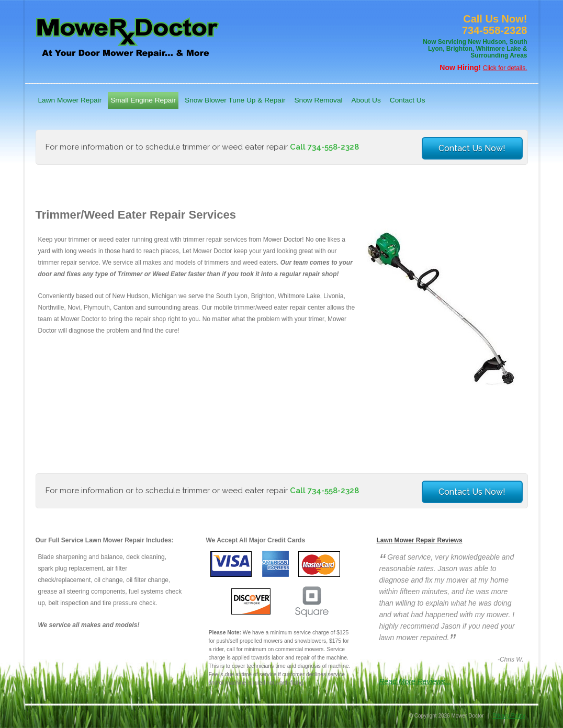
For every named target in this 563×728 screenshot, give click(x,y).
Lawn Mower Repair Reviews (420, 540)
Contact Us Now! (472, 148)
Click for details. (505, 68)
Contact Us (408, 100)
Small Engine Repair (143, 100)
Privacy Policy (509, 716)
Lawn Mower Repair (70, 100)
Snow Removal (318, 100)
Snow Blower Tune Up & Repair (235, 100)
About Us (366, 100)
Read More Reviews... (415, 681)
